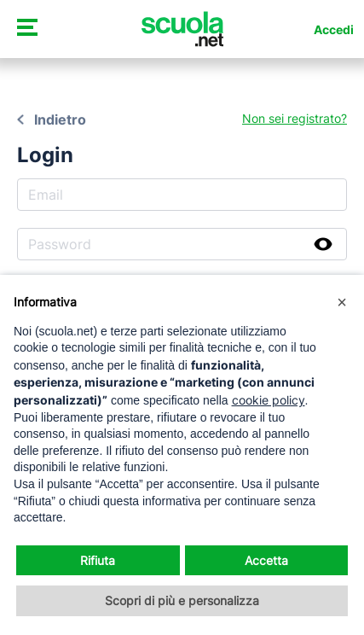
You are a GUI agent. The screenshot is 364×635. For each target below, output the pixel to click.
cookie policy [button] (269, 400)
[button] (342, 302)
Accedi (334, 29)
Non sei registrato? (295, 118)
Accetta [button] (266, 560)
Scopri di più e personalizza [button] (182, 600)
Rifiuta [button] (98, 560)
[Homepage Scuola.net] (182, 29)
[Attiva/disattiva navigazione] (27, 29)
